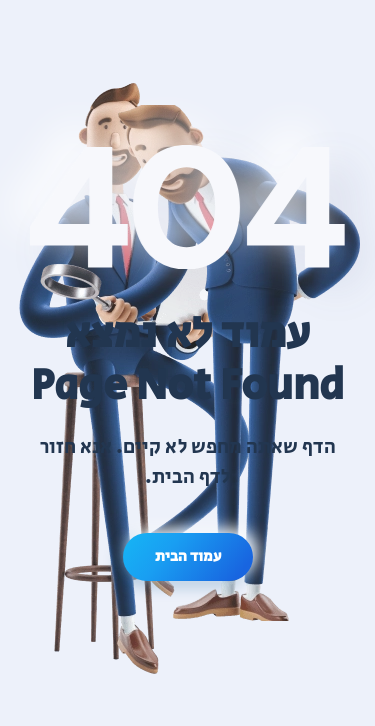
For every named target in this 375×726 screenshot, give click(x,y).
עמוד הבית (188, 556)
